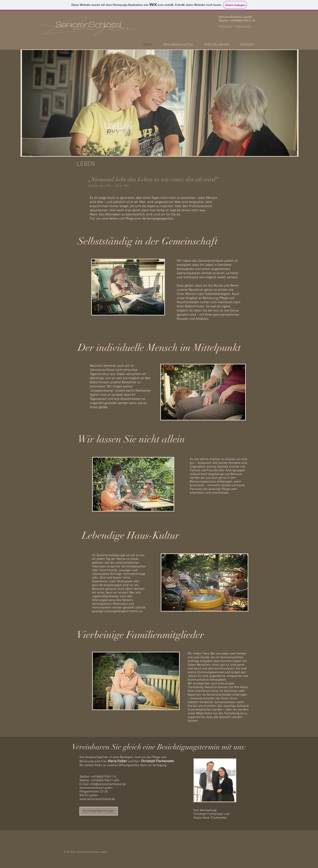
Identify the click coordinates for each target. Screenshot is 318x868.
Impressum (225, 26)
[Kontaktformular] (99, 811)
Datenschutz (243, 26)
